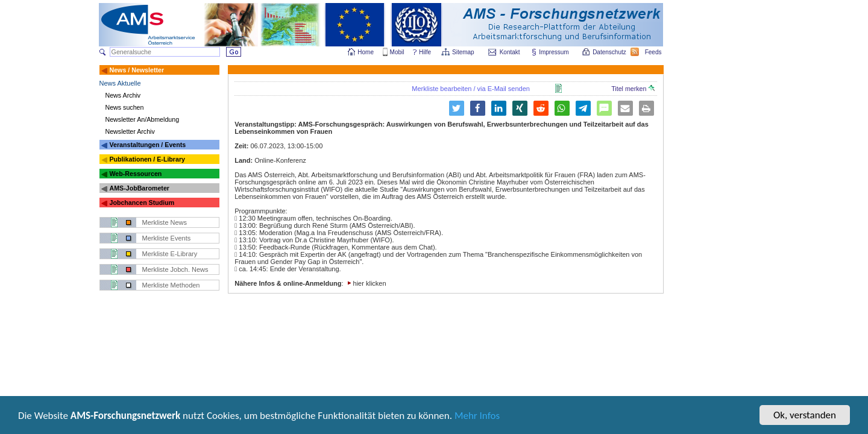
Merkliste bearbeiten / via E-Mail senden (471, 89)
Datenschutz (610, 52)
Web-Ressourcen (135, 174)
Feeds (654, 52)
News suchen (125, 107)
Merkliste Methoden (171, 285)
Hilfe (425, 52)
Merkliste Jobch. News (175, 269)
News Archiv (123, 95)
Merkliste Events (167, 238)
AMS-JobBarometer (139, 188)
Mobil (397, 52)
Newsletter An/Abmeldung (143, 119)
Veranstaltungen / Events (147, 145)
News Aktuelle (120, 83)
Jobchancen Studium (142, 203)
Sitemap (464, 52)
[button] (478, 108)
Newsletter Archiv (130, 131)
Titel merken (633, 89)
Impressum (554, 52)
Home (366, 52)
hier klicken (370, 283)
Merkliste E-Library (170, 254)
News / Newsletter (137, 70)
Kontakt (510, 52)
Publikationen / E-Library (147, 159)
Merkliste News (165, 222)
